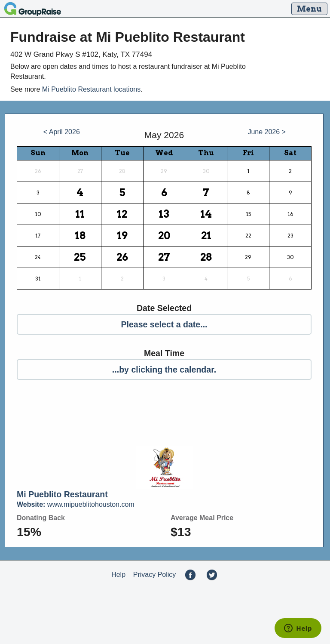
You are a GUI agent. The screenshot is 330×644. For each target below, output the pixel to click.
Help (118, 575)
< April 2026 (62, 132)
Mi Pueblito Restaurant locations (91, 89)
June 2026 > (267, 132)
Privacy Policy (155, 575)
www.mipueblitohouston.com (76, 504)
